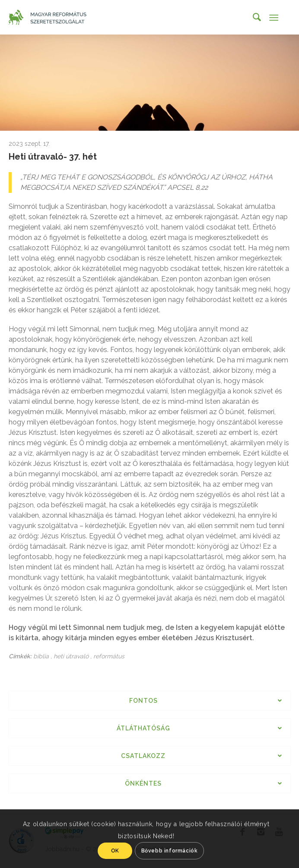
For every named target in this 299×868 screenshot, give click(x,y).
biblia (41, 656)
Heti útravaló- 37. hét (53, 157)
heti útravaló (71, 656)
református (109, 656)
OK (115, 851)
